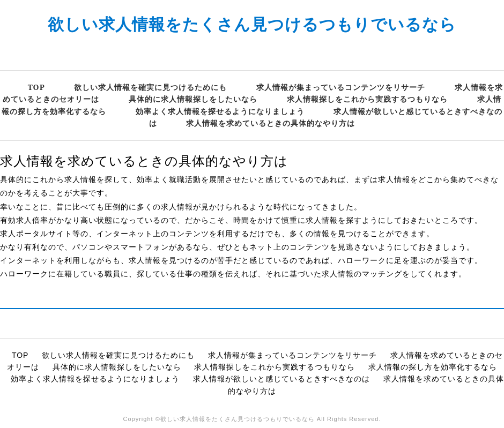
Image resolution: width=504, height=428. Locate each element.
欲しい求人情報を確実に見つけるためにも (150, 87)
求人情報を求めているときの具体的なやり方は (270, 123)
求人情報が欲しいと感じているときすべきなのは (281, 379)
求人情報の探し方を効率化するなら (433, 367)
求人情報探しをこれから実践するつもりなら (367, 99)
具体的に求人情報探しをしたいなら (193, 99)
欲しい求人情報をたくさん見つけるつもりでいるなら (252, 24)
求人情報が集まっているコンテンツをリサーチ (341, 87)
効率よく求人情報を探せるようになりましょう (220, 111)
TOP (36, 87)
